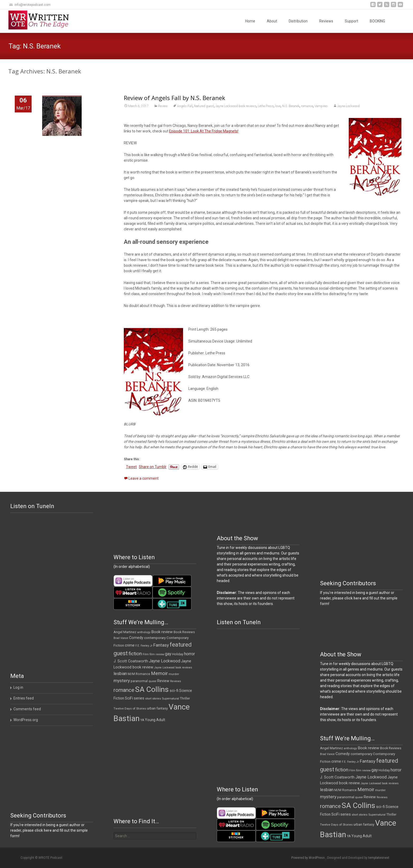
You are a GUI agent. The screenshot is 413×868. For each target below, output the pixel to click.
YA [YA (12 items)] (142, 720)
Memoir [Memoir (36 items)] (159, 673)
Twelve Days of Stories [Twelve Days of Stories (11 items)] (130, 708)
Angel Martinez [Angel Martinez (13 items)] (125, 632)
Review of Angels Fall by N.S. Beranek (174, 98)
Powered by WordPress (308, 858)
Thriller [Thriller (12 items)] (185, 698)
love (278, 106)
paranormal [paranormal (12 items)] (139, 681)
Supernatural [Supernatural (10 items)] (170, 699)
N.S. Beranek (291, 106)
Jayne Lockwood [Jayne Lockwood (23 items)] (164, 661)
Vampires (321, 106)
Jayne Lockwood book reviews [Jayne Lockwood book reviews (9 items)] (173, 668)
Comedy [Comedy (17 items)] (136, 638)
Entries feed (24, 698)
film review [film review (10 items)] (157, 654)
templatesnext (379, 858)
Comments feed (27, 709)
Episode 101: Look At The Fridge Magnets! (204, 131)
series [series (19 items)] (139, 698)
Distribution (298, 21)
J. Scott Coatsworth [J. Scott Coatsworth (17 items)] (131, 661)
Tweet (131, 467)
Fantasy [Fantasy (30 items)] (161, 645)
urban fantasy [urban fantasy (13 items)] (157, 708)
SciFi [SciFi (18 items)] (129, 698)
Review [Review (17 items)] (163, 681)
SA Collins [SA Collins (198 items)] (152, 689)
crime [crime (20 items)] (130, 645)
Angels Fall (185, 106)
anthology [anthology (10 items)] (144, 632)
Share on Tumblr (153, 467)
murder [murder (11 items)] (174, 674)
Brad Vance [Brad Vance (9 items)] (121, 638)
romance (307, 106)
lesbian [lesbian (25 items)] (120, 674)
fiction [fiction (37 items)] (135, 654)
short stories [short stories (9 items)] (153, 699)
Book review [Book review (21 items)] (162, 632)
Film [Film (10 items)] (146, 654)
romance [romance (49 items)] (124, 690)
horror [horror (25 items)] (190, 654)
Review (163, 106)
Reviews (326, 21)
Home (250, 21)
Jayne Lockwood (348, 106)
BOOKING (377, 21)
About (272, 21)
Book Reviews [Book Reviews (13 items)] (184, 632)
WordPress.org (26, 720)
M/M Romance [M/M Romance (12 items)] (139, 674)
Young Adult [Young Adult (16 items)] (155, 720)
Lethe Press (266, 106)
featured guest (204, 106)
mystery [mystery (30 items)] (122, 681)
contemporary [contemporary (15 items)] (155, 638)
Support (351, 21)
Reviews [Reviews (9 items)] (176, 681)
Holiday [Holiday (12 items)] (178, 654)
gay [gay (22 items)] (168, 654)
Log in (18, 687)
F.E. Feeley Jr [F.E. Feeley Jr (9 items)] (144, 646)
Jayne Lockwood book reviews (236, 106)
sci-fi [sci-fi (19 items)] (174, 691)
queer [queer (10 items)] (153, 681)
